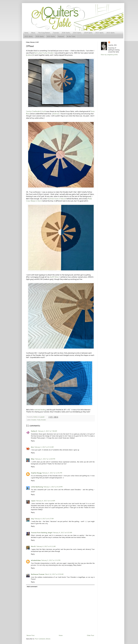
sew (31, 55)
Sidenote (56, 114)
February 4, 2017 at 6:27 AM (44, 519)
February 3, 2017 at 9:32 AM (44, 447)
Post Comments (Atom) (43, 639)
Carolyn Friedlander (33, 111)
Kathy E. (34, 431)
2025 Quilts (77, 33)
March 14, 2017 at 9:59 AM (54, 574)
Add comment (32, 587)
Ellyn (33, 459)
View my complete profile (109, 55)
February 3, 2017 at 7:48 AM (47, 431)
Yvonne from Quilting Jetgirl (42, 533)
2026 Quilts (66, 33)
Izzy (32, 519)
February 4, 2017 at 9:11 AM (46, 546)
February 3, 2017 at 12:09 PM (45, 459)
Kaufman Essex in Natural (57, 199)
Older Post (90, 635)
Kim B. (33, 546)
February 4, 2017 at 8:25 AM (62, 533)
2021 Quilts (29, 36)
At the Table (71, 36)
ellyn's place (38, 53)
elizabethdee (36, 560)
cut (28, 55)
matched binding (40, 410)
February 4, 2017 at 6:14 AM (45, 501)
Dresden (34, 420)
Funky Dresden (48, 53)
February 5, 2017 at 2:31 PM (51, 560)
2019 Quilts (51, 36)
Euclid (44, 111)
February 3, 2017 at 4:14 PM (53, 487)
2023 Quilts (99, 33)
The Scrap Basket (44, 33)
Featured (61, 36)
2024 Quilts (88, 33)
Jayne (33, 501)
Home (26, 33)
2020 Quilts (40, 36)
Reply (33, 441)
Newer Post (31, 635)
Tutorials (56, 33)
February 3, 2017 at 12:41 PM (52, 473)
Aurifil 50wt (54, 277)
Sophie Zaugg (36, 473)
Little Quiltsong (37, 487)
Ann (32, 447)
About (33, 33)
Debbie (35, 417)
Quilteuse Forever (38, 574)
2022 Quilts (111, 33)
